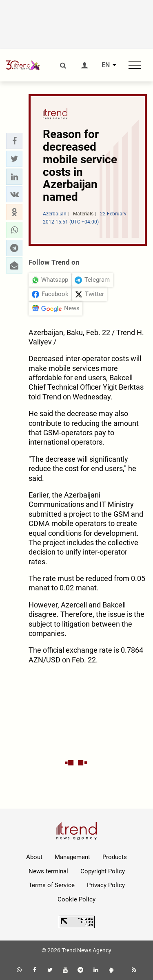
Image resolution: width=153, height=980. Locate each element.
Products (115, 857)
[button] (14, 141)
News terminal (48, 871)
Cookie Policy (76, 899)
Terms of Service (52, 885)
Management (72, 857)
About (34, 857)
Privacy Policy (106, 885)
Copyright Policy (103, 871)
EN (106, 65)
